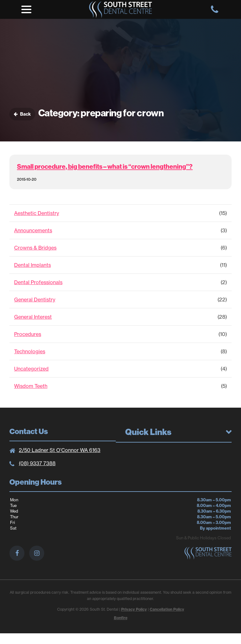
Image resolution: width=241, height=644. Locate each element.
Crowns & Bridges (35, 248)
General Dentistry (35, 300)
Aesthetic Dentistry (37, 213)
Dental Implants (32, 265)
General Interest (33, 317)
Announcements (33, 230)
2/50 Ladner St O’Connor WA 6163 (60, 450)
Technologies (30, 351)
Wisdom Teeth (31, 386)
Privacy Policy (134, 609)
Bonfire (121, 618)
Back (22, 114)
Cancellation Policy (167, 609)
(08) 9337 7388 (37, 463)
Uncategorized (31, 369)
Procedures (28, 334)
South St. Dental (120, 9)
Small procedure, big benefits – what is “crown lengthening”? (105, 166)
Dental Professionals (38, 282)
